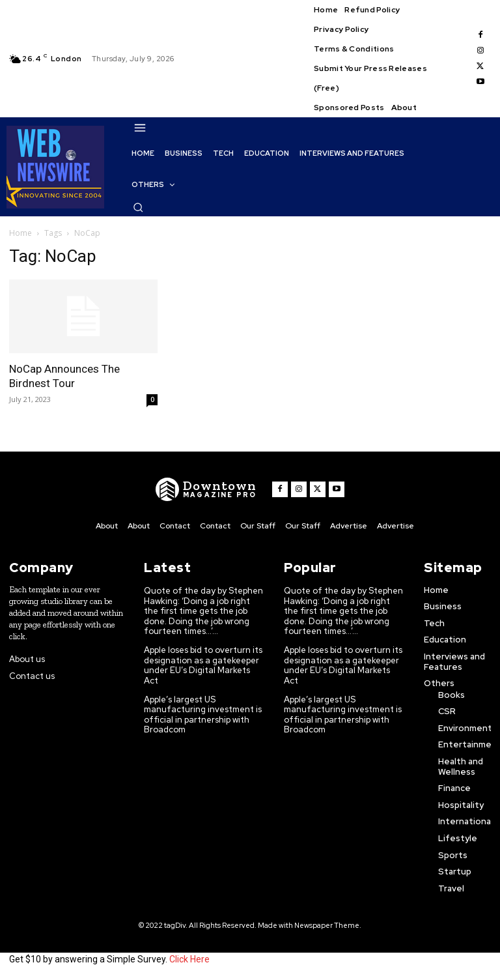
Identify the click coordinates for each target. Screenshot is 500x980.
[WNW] (206, 489)
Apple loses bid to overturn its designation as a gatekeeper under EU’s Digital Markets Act (203, 665)
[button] (138, 207)
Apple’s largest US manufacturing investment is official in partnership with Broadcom (203, 714)
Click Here (189, 959)
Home (21, 233)
